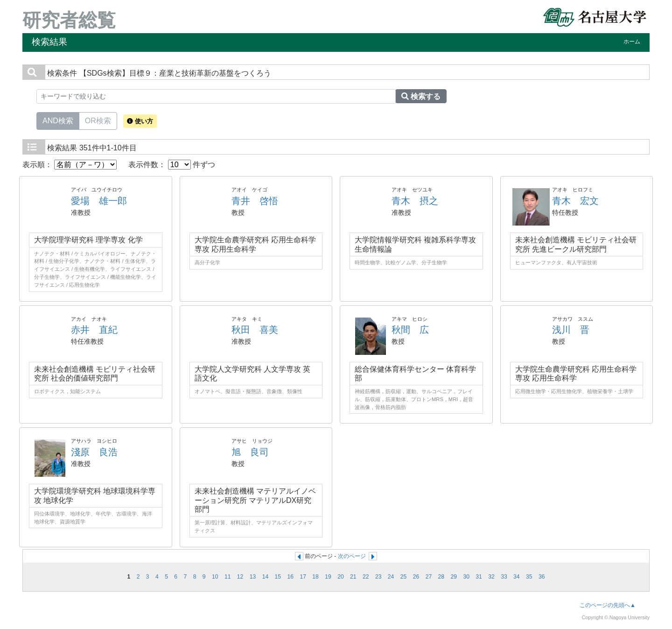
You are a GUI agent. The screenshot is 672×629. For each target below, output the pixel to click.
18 (315, 577)
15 (278, 577)
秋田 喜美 (255, 330)
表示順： (70, 165)
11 (228, 577)
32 (491, 577)
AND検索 (58, 120)
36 (542, 577)
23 (378, 577)
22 (366, 577)
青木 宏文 (575, 201)
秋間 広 (410, 330)
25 (404, 577)
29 (454, 577)
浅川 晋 (571, 330)
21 (353, 577)
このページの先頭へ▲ (608, 605)
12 (240, 577)
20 (341, 577)
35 (529, 577)
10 (215, 577)
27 (429, 577)
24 (391, 577)
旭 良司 (250, 452)
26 (416, 577)
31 (479, 577)
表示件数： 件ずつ (172, 165)
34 (517, 577)
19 (328, 577)
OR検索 (98, 120)
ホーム (632, 42)
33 (504, 577)
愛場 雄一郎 (99, 201)
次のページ (352, 556)
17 (303, 577)
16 (290, 577)
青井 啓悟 (255, 201)
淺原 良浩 (94, 452)
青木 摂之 (415, 201)
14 (266, 577)
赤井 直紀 (94, 330)
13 (253, 577)
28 (441, 577)
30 (466, 577)
